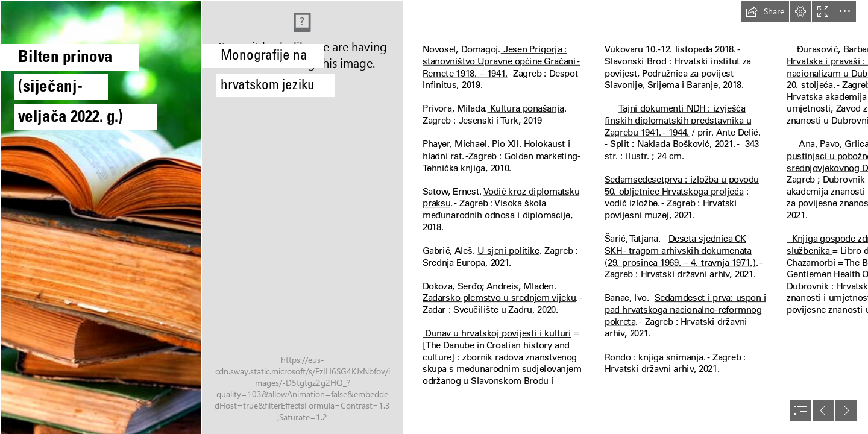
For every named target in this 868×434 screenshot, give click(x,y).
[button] (765, 11)
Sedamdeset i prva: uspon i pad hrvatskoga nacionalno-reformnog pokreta (685, 310)
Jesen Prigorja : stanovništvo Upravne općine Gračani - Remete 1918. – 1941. (501, 61)
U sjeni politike (508, 250)
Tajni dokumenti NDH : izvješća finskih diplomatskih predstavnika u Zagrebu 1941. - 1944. (678, 120)
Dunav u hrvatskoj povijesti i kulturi (497, 333)
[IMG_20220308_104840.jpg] (302, 217)
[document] (434, 217)
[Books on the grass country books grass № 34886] (100, 217)
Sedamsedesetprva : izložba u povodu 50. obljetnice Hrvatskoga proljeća (682, 186)
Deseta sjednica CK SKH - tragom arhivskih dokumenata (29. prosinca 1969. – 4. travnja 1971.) (680, 250)
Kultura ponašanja (526, 108)
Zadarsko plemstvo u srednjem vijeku (499, 298)
